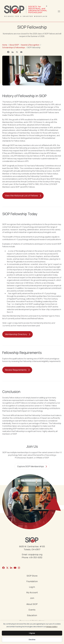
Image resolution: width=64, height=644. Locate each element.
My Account (32, 593)
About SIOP (32, 604)
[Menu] (59, 11)
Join (32, 598)
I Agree (32, 633)
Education (32, 615)
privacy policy (52, 627)
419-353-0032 (36, 557)
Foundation (32, 581)
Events (32, 610)
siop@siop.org (35, 554)
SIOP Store (32, 576)
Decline (32, 639)
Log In (32, 587)
